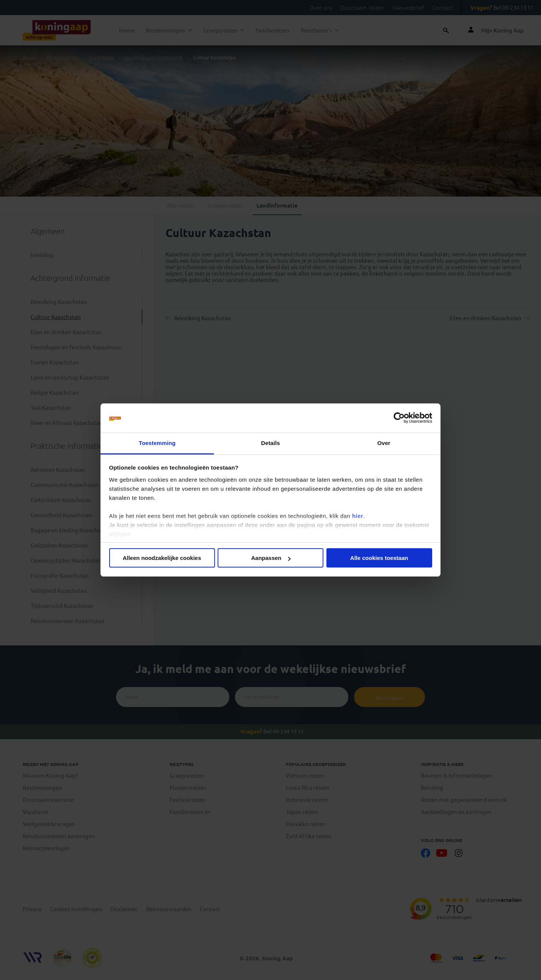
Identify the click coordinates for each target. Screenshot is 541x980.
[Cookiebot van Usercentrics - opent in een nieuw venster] (399, 418)
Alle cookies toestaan (379, 558)
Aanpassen (271, 558)
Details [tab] (270, 443)
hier (358, 516)
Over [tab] (384, 443)
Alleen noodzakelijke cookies (162, 558)
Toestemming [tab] (157, 443)
